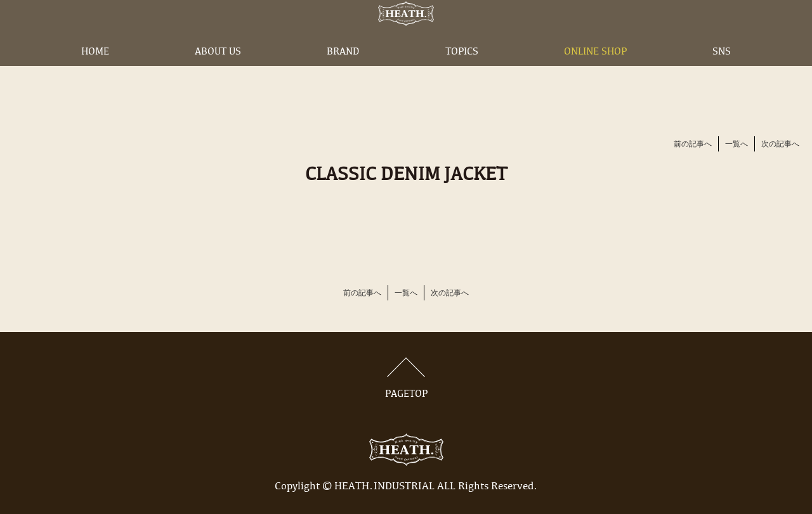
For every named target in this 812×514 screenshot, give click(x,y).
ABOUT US (218, 72)
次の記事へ (780, 145)
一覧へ (737, 145)
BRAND (343, 72)
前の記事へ (693, 145)
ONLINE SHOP (595, 72)
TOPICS (462, 72)
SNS (722, 72)
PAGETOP (406, 378)
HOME (95, 72)
